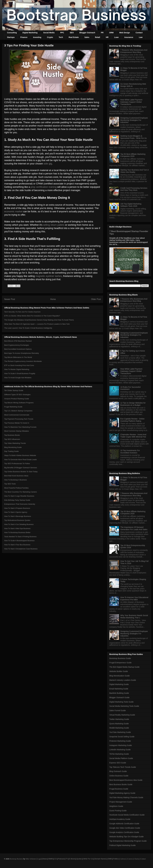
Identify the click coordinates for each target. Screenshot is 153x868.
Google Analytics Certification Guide (124, 832)
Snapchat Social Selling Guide (122, 737)
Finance (24, 37)
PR (102, 33)
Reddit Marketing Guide (119, 728)
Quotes (79, 859)
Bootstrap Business (16, 859)
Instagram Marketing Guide (121, 745)
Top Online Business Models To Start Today (21, 472)
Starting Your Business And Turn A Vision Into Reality (135, 171)
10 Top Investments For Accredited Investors (130, 452)
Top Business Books (12, 435)
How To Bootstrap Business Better (17, 532)
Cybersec (123, 859)
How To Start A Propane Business (17, 508)
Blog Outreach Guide (118, 771)
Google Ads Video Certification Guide (125, 828)
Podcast (61, 859)
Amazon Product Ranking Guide (17, 399)
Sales (87, 37)
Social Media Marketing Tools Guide (124, 706)
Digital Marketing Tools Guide (121, 702)
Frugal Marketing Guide (13, 407)
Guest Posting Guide (118, 811)
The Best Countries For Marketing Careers (21, 492)
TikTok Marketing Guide (119, 754)
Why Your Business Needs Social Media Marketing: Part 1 (134, 617)
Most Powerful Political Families (16, 488)
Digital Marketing (30, 33)
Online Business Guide (119, 776)
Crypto (50, 37)
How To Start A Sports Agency (16, 512)
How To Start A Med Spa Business (17, 528)
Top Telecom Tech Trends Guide (123, 767)
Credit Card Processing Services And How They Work (134, 189)
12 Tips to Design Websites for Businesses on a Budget (133, 404)
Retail (98, 37)
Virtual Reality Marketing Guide (122, 715)
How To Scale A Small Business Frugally (20, 373)
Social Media (49, 33)
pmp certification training (44, 187)
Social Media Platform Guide (121, 758)
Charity (137, 859)
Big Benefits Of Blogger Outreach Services (21, 468)
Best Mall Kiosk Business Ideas (16, 476)
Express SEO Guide (118, 763)
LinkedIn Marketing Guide (120, 750)
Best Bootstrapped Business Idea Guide (126, 780)
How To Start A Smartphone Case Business (21, 549)
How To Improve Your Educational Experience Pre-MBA (134, 598)
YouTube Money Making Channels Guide (126, 797)
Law (141, 37)
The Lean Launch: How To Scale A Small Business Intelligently (28, 328)
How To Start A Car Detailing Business (19, 524)
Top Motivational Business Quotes (17, 520)
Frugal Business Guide (119, 789)
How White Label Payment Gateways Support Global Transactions (131, 102)
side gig (48, 164)
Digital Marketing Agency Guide (122, 793)
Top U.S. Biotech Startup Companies (18, 411)
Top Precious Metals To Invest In (17, 423)
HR (107, 37)
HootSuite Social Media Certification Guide (127, 815)
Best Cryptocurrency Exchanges (17, 345)
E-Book (72, 859)
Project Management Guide (121, 802)
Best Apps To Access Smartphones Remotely (22, 353)
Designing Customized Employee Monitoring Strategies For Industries (134, 120)
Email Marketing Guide (119, 689)
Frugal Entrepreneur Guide (120, 663)
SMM (110, 859)
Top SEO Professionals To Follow (17, 464)
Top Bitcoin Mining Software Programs (19, 403)
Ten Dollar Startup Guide (14, 390)
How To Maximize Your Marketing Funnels (20, 427)
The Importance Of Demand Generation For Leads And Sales (134, 528)
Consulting (12, 33)
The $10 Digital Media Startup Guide (124, 667)
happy (24, 249)
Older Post (96, 299)
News (45, 859)
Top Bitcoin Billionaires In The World (18, 357)
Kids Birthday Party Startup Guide (17, 500)
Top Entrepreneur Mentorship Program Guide (128, 841)
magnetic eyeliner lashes (49, 276)
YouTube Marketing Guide (120, 732)
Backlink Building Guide (119, 693)
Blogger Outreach (87, 33)
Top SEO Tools (10, 484)
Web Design (125, 33)
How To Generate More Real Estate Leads (20, 460)
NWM (51, 859)
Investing (37, 37)
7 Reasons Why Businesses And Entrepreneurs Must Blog (134, 51)
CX (55, 859)
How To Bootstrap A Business (16, 480)
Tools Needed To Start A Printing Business (20, 537)
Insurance (129, 37)
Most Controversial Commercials (17, 415)
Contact (139, 33)
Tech (61, 37)
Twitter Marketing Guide (119, 719)
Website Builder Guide (119, 671)
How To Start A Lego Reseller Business (19, 496)
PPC (62, 33)
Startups (11, 37)
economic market (13, 211)
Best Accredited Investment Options (18, 349)
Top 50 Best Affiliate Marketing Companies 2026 (133, 155)
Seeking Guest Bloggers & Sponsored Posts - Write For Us (134, 137)
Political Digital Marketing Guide (123, 845)
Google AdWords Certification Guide (124, 824)
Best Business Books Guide (121, 784)
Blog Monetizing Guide (13, 447)
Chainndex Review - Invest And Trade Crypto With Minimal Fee (133, 436)
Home (53, 299)
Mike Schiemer (31, 859)
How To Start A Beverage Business (18, 516)
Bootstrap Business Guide (120, 658)
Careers (130, 859)
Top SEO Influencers (12, 439)
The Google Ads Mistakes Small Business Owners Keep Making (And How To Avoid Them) (39, 320)
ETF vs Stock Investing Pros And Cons (19, 365)
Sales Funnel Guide (118, 710)
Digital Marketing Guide (119, 684)
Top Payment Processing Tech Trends (19, 419)
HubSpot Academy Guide (120, 819)
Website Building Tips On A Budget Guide (126, 837)
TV (67, 859)
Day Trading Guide (11, 451)
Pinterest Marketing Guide (120, 741)
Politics (116, 859)
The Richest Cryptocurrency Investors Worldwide (23, 361)
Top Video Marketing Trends (15, 443)
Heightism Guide (116, 806)
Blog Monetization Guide (120, 676)
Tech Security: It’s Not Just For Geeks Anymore (22, 312)
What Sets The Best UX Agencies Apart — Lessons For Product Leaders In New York (37, 324)
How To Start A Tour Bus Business (17, 545)
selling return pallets (54, 225)
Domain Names (100, 859)
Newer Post (10, 299)
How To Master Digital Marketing (17, 369)
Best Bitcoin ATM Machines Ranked (18, 341)
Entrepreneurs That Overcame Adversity (20, 504)
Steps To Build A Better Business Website (20, 455)
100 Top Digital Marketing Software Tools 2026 (131, 205)
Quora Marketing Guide (119, 724)
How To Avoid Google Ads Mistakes (18, 378)
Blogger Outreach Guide (119, 697)
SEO (72, 33)
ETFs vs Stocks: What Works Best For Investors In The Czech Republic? (32, 316)
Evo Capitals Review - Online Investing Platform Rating (132, 420)
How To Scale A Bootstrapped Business (19, 541)
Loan (116, 37)
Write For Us (88, 859)
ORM (111, 33)
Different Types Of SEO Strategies (17, 395)
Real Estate (74, 37)
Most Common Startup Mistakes (17, 431)
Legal (39, 859)
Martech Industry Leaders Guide (123, 680)
